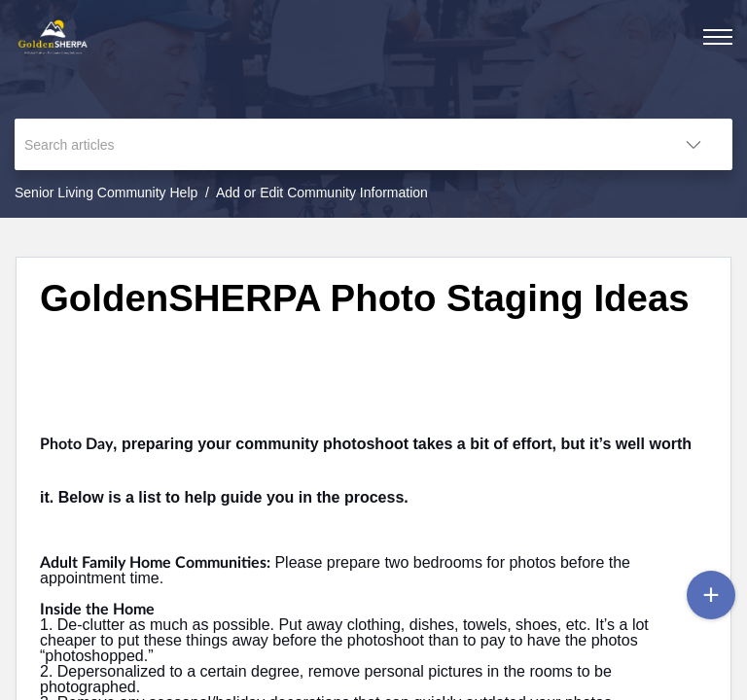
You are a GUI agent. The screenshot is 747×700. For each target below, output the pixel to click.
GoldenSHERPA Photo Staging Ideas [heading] (365, 298)
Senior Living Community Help (106, 192)
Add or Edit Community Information (322, 192)
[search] (335, 144)
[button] (694, 144)
